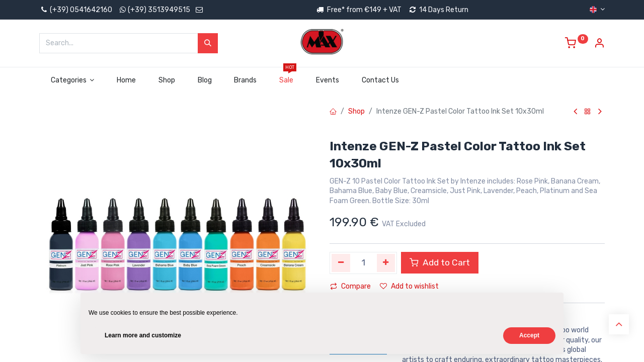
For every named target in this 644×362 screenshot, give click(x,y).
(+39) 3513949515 (159, 10)
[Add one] (386, 263)
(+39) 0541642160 (76, 10)
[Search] (208, 43)
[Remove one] (341, 263)
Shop (356, 111)
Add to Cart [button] (440, 262)
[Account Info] (599, 44)
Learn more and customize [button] (143, 335)
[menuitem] (127, 80)
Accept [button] (529, 335)
